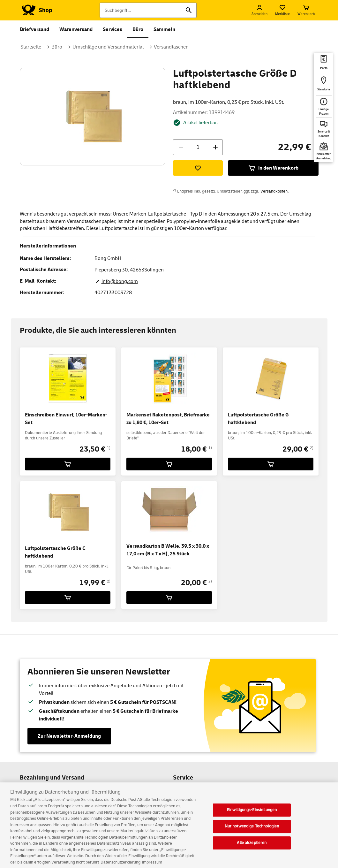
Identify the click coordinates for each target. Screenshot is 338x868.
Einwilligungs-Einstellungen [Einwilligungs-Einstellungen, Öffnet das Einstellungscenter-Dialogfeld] (252, 819)
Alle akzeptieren (252, 852)
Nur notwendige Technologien (252, 835)
